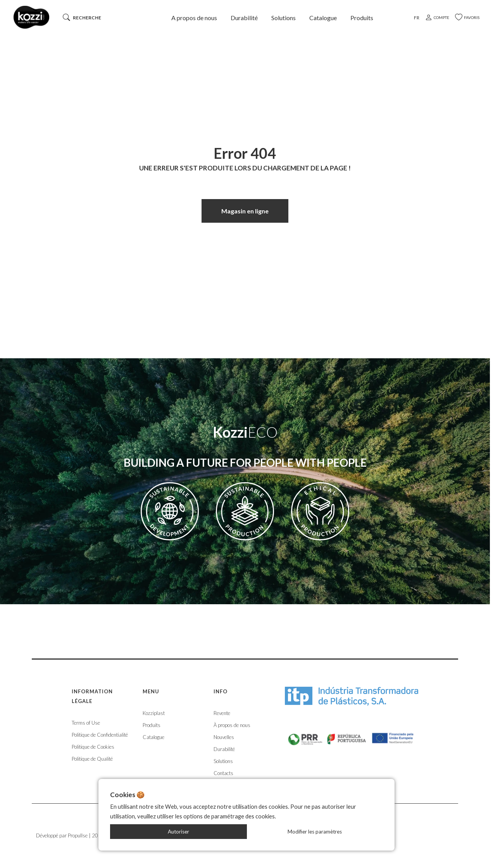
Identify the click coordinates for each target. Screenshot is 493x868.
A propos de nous (194, 18)
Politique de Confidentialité (100, 735)
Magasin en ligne (245, 211)
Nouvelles (224, 737)
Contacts (223, 773)
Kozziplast (154, 713)
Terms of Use (86, 723)
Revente (222, 713)
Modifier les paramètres (315, 832)
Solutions (284, 18)
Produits (362, 18)
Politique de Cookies (93, 747)
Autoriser (178, 832)
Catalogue (323, 18)
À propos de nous (232, 725)
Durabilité (244, 18)
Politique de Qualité (92, 759)
